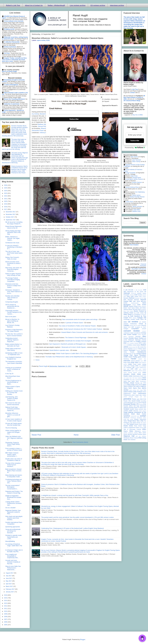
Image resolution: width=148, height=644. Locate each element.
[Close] (102, 97)
